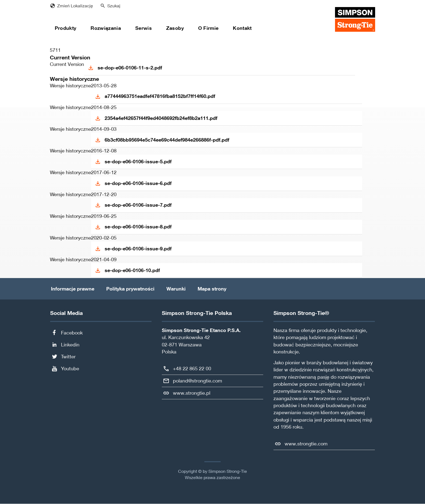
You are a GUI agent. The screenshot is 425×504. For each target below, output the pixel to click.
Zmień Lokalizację (75, 6)
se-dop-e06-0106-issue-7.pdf (138, 205)
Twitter (68, 357)
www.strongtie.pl (192, 393)
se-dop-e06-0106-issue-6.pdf (138, 183)
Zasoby (175, 28)
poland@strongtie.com (197, 381)
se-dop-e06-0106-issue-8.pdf (138, 227)
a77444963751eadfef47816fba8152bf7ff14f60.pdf (160, 96)
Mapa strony (212, 289)
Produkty (66, 28)
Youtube (70, 369)
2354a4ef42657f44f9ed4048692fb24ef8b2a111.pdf (161, 118)
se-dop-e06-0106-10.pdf (132, 270)
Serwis (144, 28)
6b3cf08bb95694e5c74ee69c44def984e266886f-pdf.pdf (167, 140)
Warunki (176, 289)
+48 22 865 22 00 (192, 369)
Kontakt (242, 28)
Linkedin (70, 345)
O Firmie (208, 28)
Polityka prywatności (130, 289)
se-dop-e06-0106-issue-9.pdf (138, 249)
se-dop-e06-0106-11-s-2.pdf (130, 68)
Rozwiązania (106, 28)
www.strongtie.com (306, 444)
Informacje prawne (73, 289)
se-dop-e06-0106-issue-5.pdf (138, 162)
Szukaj (114, 6)
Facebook (72, 333)
